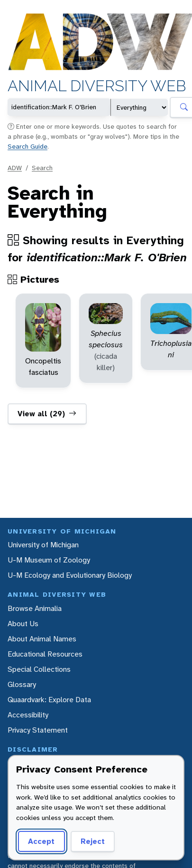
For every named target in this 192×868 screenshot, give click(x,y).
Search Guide (27, 146)
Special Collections (39, 669)
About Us (23, 624)
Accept (41, 841)
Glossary (22, 684)
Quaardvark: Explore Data (49, 700)
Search (42, 168)
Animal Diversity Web (97, 86)
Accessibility (28, 715)
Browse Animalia (35, 608)
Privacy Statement (38, 730)
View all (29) (47, 414)
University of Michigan (43, 545)
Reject (93, 841)
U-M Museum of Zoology (49, 560)
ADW (15, 168)
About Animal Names (42, 639)
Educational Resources (45, 654)
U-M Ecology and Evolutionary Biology (70, 575)
